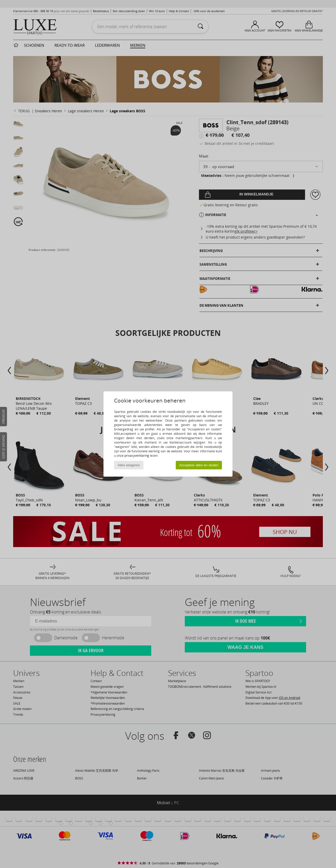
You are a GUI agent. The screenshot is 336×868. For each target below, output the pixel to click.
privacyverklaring (137, 456)
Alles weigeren (129, 465)
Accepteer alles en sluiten (199, 465)
